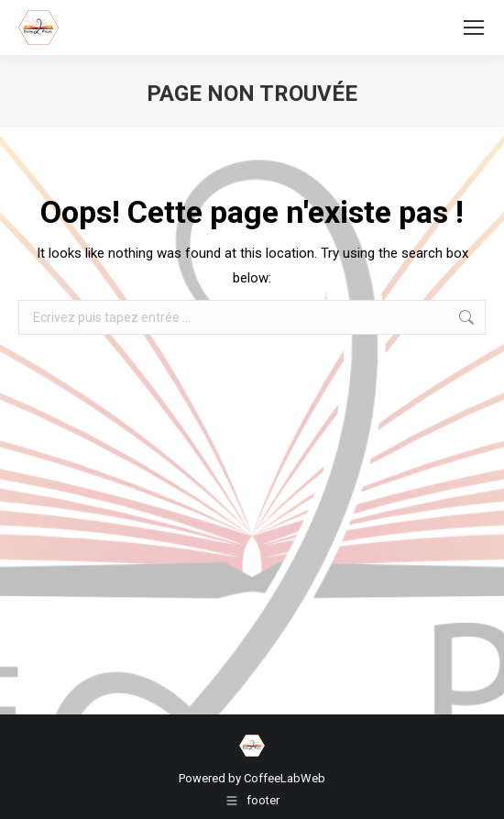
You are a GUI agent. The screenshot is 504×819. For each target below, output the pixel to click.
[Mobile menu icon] (474, 28)
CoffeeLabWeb (285, 778)
